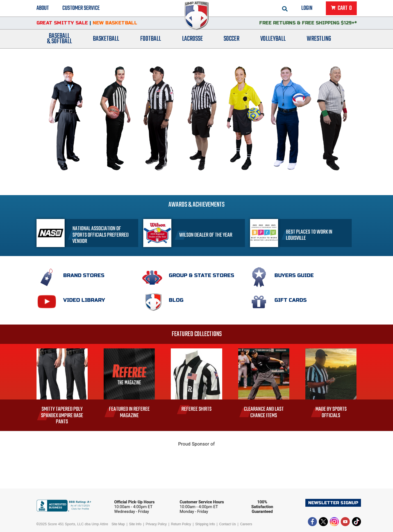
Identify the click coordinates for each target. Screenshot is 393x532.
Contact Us (227, 524)
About (43, 8)
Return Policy (181, 524)
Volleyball (273, 40)
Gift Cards (291, 300)
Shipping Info (205, 524)
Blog (176, 300)
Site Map (118, 524)
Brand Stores (84, 275)
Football (151, 40)
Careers (246, 524)
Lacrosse (192, 40)
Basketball (106, 40)
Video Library (84, 300)
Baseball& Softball (59, 40)
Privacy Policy (156, 524)
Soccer (231, 40)
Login (307, 8)
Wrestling (319, 40)
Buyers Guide (294, 275)
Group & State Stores (202, 275)
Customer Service (81, 8)
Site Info (135, 524)
